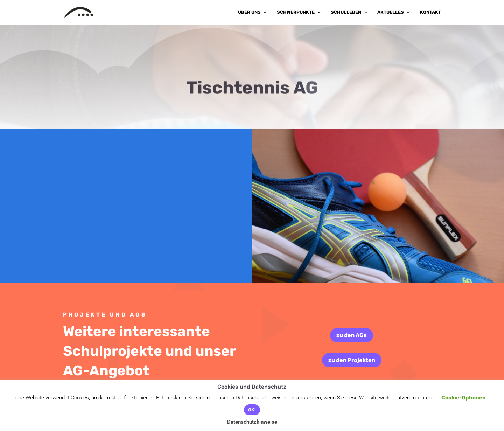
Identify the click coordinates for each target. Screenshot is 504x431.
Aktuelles (391, 12)
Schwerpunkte (296, 12)
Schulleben (346, 12)
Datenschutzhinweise (252, 422)
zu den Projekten (352, 360)
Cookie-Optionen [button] (464, 398)
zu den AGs (352, 335)
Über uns (249, 12)
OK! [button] (252, 410)
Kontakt (430, 12)
